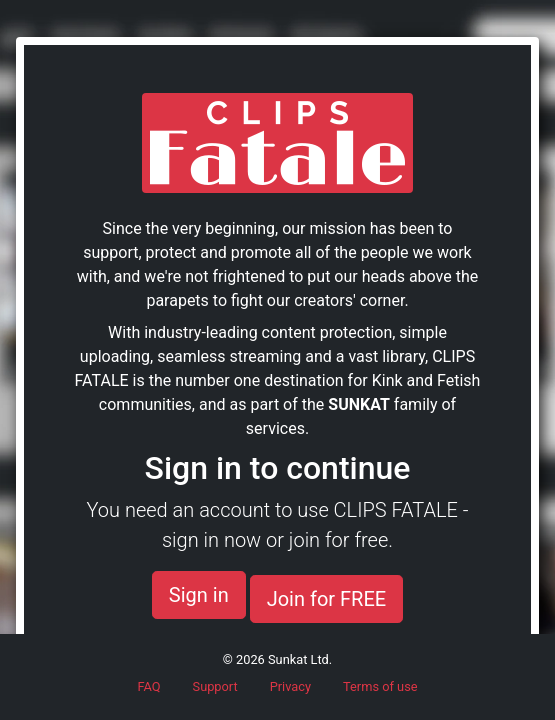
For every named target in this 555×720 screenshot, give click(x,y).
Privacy (290, 686)
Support (215, 686)
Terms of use (380, 686)
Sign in (199, 595)
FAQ (148, 686)
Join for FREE (327, 599)
